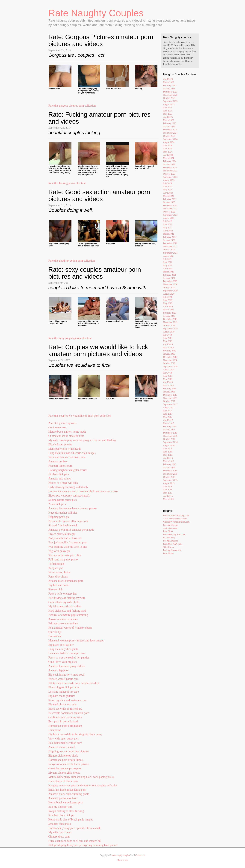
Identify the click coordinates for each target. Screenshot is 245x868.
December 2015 (170, 471)
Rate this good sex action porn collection (72, 261)
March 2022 (168, 234)
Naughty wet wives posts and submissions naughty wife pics (83, 785)
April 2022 (168, 231)
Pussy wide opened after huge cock (68, 521)
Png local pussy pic (59, 551)
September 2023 (170, 177)
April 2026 (168, 79)
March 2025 (168, 120)
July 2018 (167, 373)
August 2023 (169, 180)
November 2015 (170, 474)
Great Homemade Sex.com (175, 519)
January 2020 (169, 316)
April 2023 (168, 193)
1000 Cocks (168, 547)
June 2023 (168, 187)
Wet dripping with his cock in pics (68, 547)
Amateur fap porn (59, 670)
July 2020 (167, 297)
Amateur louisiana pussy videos (66, 666)
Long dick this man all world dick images (72, 453)
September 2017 (170, 404)
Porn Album (168, 553)
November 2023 (170, 171)
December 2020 (170, 281)
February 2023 (170, 199)
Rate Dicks (168, 531)
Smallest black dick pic (62, 815)
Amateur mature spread (62, 747)
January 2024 (169, 164)
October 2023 (169, 174)
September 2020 (170, 291)
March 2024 (168, 158)
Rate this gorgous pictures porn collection (72, 106)
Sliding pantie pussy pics (63, 500)
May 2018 (168, 379)
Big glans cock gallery (61, 645)
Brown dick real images (62, 534)
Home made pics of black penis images (71, 820)
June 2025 (168, 111)
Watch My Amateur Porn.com (176, 522)
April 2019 (168, 344)
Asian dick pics (57, 504)
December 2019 (170, 319)
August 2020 (169, 294)
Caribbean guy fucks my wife (65, 717)
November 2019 (170, 322)
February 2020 (170, 313)
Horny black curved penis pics (66, 802)
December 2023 (170, 168)
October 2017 (169, 401)
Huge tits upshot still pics (63, 513)
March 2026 (168, 82)
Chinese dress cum (59, 837)
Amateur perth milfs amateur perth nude (71, 530)
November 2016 (170, 436)
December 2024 (170, 130)
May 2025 (168, 114)
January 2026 (169, 89)
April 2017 (168, 420)
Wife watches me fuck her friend (67, 457)
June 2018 (168, 376)
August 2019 (169, 332)
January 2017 (169, 430)
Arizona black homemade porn (66, 581)
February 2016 (170, 464)
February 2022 (170, 237)
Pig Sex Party (169, 538)
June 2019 (168, 338)
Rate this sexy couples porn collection (70, 338)
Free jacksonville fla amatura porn (68, 542)
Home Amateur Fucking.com (176, 516)
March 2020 (168, 310)
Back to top (123, 860)
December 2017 (170, 395)
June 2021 (168, 262)
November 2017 (170, 398)
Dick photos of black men (63, 781)
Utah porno (55, 730)
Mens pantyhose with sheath (65, 449)
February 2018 (170, 389)
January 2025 (169, 127)
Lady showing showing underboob (68, 487)
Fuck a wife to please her (63, 594)
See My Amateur (171, 541)
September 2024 (170, 139)
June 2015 (168, 490)
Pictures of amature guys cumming (68, 615)
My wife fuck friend (60, 832)
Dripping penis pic (59, 517)
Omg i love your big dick (63, 662)
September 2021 (170, 253)
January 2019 (169, 354)
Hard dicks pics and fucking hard (67, 611)
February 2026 (170, 85)
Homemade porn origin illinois (66, 760)
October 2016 (169, 439)
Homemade (55, 636)
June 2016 (168, 452)
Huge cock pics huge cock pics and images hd (75, 841)
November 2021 (170, 247)
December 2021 (170, 243)
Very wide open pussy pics (64, 739)
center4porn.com (171, 528)
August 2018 (169, 370)
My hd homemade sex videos (65, 606)
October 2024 (169, 136)
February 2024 (170, 161)
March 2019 (168, 348)
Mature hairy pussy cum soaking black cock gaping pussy (81, 777)
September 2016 (170, 442)
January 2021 (169, 278)
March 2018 (168, 385)
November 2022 (170, 209)
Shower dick (56, 589)
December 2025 (170, 92)
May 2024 (168, 152)
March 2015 (168, 499)
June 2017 (168, 414)
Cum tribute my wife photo (64, 602)
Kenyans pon (56, 568)
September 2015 (170, 480)
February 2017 (170, 427)
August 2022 (169, 218)
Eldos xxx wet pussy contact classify (69, 496)
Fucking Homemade (172, 550)
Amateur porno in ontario (63, 798)
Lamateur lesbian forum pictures (67, 653)
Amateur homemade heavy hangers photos (73, 508)
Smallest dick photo (60, 824)
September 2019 (170, 329)
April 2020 (168, 307)
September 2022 (170, 215)
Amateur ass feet (58, 461)
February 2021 (170, 275)
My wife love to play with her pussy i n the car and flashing (82, 440)
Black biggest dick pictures (64, 687)
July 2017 (167, 411)
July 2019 (167, 335)
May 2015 (168, 493)
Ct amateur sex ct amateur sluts (66, 436)
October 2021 (169, 250)
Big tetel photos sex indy (63, 704)
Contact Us (140, 855)
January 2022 (169, 240)
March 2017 (168, 423)
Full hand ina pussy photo (63, 560)
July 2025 (167, 108)
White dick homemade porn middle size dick (74, 683)
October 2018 (169, 363)
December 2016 (170, 433)
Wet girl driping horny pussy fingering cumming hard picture (83, 845)
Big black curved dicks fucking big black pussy (75, 734)
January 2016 (169, 468)
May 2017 (168, 417)
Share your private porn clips (65, 555)
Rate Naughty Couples (96, 13)
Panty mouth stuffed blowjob (65, 538)
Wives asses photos (59, 572)
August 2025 (169, 104)
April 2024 (168, 155)
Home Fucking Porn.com (174, 534)
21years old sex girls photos (64, 773)
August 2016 (169, 445)
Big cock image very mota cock (66, 675)
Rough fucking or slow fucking (66, 811)
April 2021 (168, 269)
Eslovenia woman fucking (63, 623)
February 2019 (170, 351)
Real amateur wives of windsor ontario (70, 628)
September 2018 (170, 367)
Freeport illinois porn (61, 466)
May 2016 (168, 455)
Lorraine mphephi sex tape (64, 692)
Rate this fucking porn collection (67, 183)
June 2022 (168, 224)
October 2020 (169, 288)
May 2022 (168, 228)
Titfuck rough (56, 564)
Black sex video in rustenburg (65, 709)
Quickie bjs (55, 632)
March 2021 (168, 272)
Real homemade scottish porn (65, 743)
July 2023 (167, 183)
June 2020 (168, 300)
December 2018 (170, 357)
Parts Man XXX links (173, 544)
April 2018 (168, 382)
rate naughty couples (121, 855)
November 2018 (170, 360)
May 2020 (168, 303)
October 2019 (169, 325)
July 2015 (167, 486)
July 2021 (167, 259)
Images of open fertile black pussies (69, 764)
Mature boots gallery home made (67, 432)
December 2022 (170, 205)
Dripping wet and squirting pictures (69, 751)
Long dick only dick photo (63, 649)
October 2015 (169, 477)
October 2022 (169, 212)
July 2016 (167, 449)
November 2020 (170, 284)
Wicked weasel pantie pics (63, 679)
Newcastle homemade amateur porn (69, 713)
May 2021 (168, 265)
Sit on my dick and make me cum (67, 700)
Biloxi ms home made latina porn (67, 790)
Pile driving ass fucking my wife (67, 598)
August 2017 (169, 408)
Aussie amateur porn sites (63, 619)
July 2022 (167, 221)
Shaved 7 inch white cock (63, 525)
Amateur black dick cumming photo (69, 794)
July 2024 (167, 145)
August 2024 (169, 142)
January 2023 (169, 202)
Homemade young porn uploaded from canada (75, 828)
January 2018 (169, 392)
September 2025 (170, 101)
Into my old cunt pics (61, 807)
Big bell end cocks (59, 585)
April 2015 (168, 496)
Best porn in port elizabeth (63, 721)
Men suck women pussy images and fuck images (76, 641)
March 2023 (168, 196)
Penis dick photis (58, 577)
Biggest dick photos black (63, 756)
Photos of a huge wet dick (63, 483)
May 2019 (168, 341)
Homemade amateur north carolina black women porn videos (83, 491)
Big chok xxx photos (60, 444)
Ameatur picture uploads (62, 423)
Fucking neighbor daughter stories (68, 470)
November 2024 (170, 133)
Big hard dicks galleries (62, 696)
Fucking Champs (171, 525)
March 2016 (168, 461)
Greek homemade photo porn (65, 768)
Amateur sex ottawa (60, 479)
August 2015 (169, 483)
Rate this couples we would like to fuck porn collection (80, 416)
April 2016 (168, 458)
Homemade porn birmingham (65, 726)
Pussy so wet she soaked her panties (69, 658)
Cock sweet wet (57, 427)
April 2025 (168, 117)
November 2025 (170, 95)
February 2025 (170, 123)
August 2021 (169, 256)
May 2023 (168, 190)
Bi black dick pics (59, 474)
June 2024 (168, 149)
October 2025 (169, 98)
